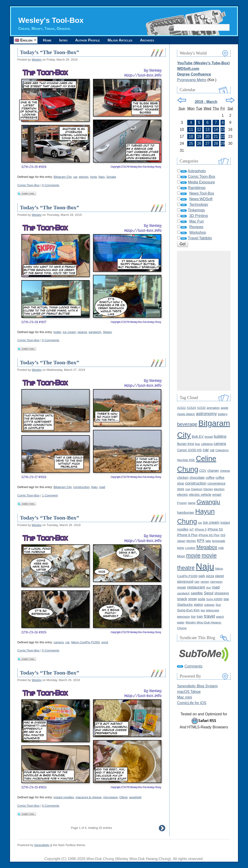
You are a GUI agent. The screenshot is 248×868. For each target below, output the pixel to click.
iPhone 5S (215, 529)
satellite (197, 593)
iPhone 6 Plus (187, 535)
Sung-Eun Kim (188, 610)
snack (182, 599)
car (75, 177)
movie (193, 555)
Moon (181, 556)
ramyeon (216, 582)
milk (221, 548)
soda (201, 599)
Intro (63, 40)
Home (47, 40)
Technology (199, 205)
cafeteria (207, 444)
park (202, 576)
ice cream (69, 332)
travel (209, 616)
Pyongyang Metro (192, 80)
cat (67, 642)
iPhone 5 (201, 529)
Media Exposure (201, 182)
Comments (193, 666)
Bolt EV (198, 436)
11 (191, 129)
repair (182, 587)
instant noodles (64, 797)
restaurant (196, 587)
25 (191, 143)
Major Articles (120, 40)
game (192, 503)
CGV (203, 471)
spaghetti (135, 797)
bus (198, 444)
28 (216, 143)
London (190, 548)
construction (81, 487)
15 (223, 129)
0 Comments (51, 185)
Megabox (207, 547)
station (199, 605)
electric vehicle (200, 495)
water (181, 622)
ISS (223, 535)
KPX (201, 541)
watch (220, 617)
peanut (82, 332)
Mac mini (184, 697)
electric (84, 177)
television (183, 617)
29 (223, 143)
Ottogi (124, 797)
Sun (218, 605)
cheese (225, 471)
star (226, 599)
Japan (181, 541)
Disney (208, 489)
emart (217, 494)
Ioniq (93, 177)
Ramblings (197, 188)
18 (191, 136)
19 (199, 136)
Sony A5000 (214, 599)
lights (180, 548)
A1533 (201, 408)
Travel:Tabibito (200, 238)
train (200, 617)
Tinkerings (196, 210)
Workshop (198, 232)
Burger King (185, 444)
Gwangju (208, 502)
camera (59, 642)
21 (216, 136)
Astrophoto (197, 171)
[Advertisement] (204, 321)
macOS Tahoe (189, 692)
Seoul (209, 593)
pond (105, 642)
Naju (102, 177)
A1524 (191, 408)
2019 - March (206, 102)
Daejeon (197, 489)
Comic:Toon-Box (29, 185)
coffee (210, 478)
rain (197, 582)
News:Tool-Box (202, 193)
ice (200, 523)
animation (213, 408)
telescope (212, 610)
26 (199, 143)
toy (193, 616)
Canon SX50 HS (189, 450)
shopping (222, 593)
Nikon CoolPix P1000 (85, 642)
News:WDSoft (201, 199)
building (220, 436)
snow (192, 599)
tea (203, 610)
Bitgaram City (63, 177)
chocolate (197, 477)
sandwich (95, 332)
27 (207, 143)
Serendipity (42, 845)
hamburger (185, 512)
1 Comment (50, 495)
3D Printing (199, 216)
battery (223, 414)
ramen (205, 582)
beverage (187, 424)
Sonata (111, 177)
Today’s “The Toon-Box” (50, 52)
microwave (110, 797)
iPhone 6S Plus (209, 535)
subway (209, 605)
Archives (147, 40)
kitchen (191, 541)
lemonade (219, 541)
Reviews (196, 227)
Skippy (107, 332)
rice (208, 587)
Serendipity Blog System (197, 686)
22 (223, 136)
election (219, 489)
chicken (183, 478)
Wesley (37, 60)
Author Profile (88, 40)
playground (185, 582)
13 (207, 129)
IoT (192, 529)
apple (224, 408)
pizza (210, 576)
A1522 (181, 408)
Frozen (182, 503)
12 (199, 129)
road (102, 487)
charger (213, 471)
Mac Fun (197, 221)
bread (209, 437)
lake (208, 541)
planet (220, 576)
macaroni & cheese (89, 797)
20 (207, 136)
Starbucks (185, 604)
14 (216, 129)
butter (57, 332)
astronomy (206, 414)
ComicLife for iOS (192, 703)
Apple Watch (186, 414)
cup (188, 489)
